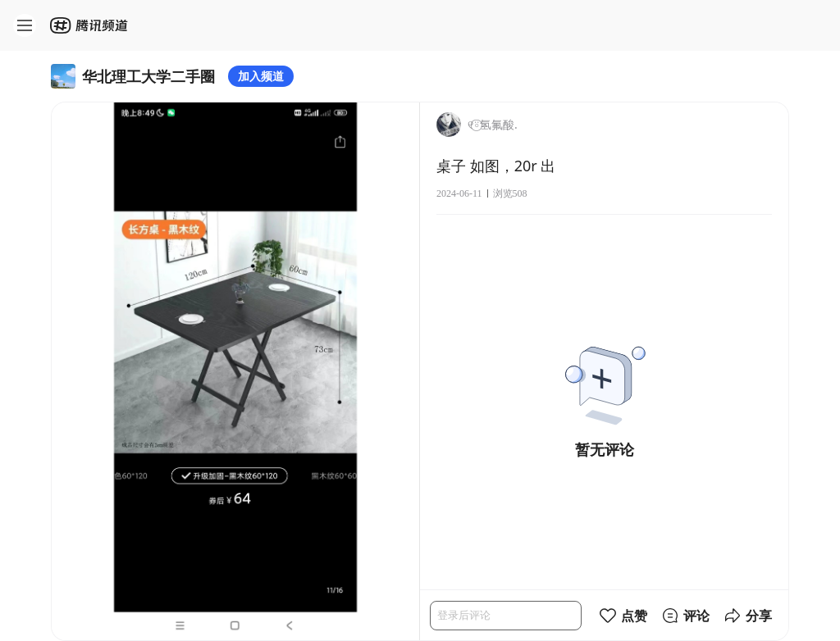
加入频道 (261, 76)
